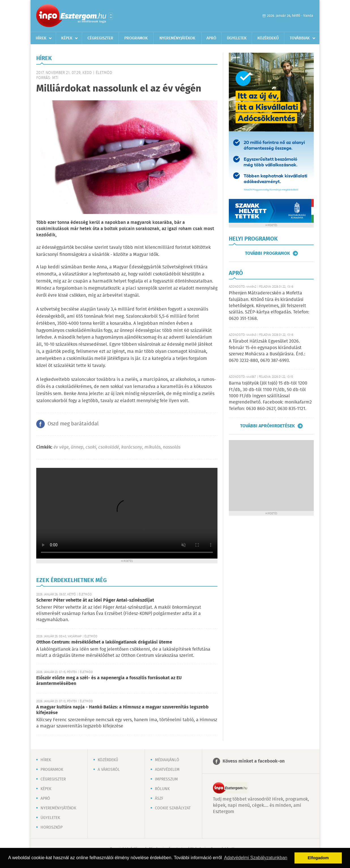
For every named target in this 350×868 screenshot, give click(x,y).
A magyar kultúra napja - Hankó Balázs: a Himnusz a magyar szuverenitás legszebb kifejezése (122, 710)
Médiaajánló (167, 760)
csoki (91, 447)
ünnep (77, 447)
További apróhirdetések (267, 426)
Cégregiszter (100, 38)
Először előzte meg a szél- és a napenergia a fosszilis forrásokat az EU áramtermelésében (109, 681)
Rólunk (162, 789)
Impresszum (166, 779)
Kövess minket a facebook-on (254, 761)
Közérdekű (268, 38)
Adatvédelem (167, 770)
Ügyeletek (237, 38)
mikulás (152, 447)
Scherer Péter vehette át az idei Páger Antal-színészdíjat (95, 600)
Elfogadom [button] (318, 858)
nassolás (172, 447)
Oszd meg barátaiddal (73, 424)
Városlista (111, 16)
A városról (109, 770)
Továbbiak (300, 38)
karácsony (132, 447)
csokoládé (109, 447)
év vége (61, 447)
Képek (67, 38)
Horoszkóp (52, 827)
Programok (136, 38)
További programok (267, 253)
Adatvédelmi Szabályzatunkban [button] (256, 858)
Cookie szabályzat (173, 808)
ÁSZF (159, 799)
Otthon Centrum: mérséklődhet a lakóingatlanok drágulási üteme (104, 642)
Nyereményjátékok (177, 38)
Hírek (41, 38)
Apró (211, 38)
